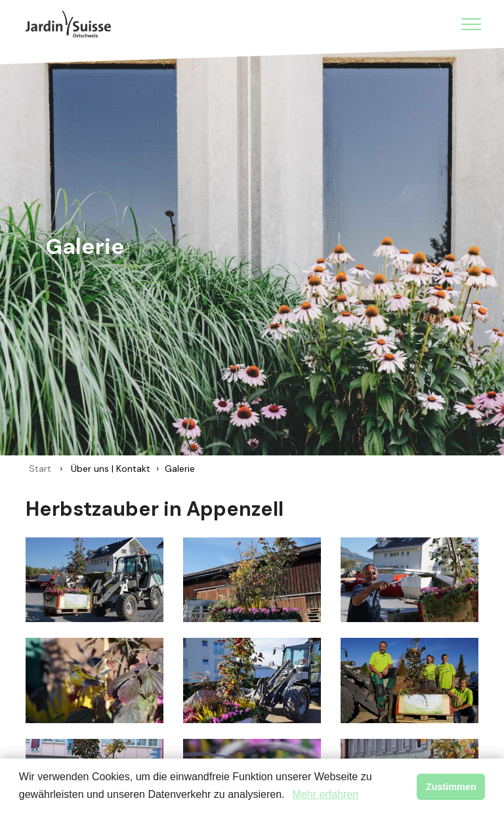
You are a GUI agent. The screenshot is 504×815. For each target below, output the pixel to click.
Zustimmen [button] (451, 787)
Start (40, 469)
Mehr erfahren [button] (326, 794)
